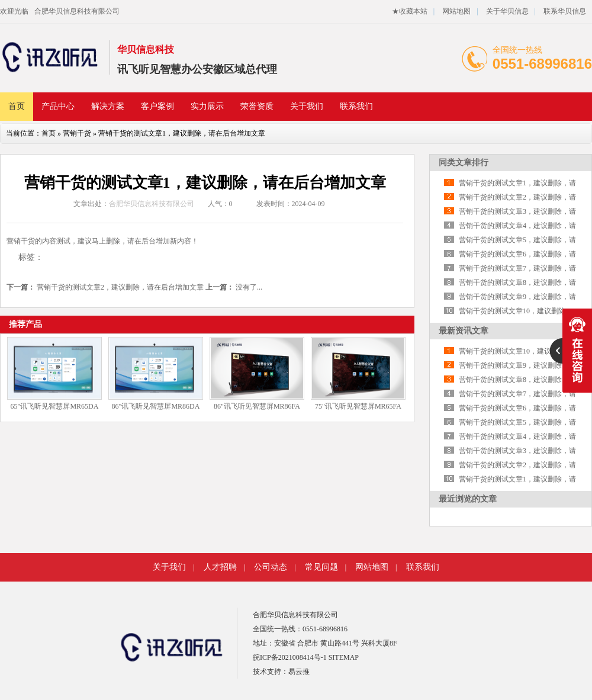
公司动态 (271, 567)
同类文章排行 (464, 163)
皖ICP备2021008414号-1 (290, 657)
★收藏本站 (410, 11)
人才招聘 (220, 567)
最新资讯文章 (464, 331)
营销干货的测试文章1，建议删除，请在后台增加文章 (182, 133)
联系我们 (356, 106)
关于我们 (307, 106)
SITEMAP (344, 657)
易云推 (299, 672)
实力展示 (207, 106)
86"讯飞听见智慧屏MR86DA (156, 406)
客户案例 (157, 106)
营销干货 (77, 133)
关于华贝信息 (507, 11)
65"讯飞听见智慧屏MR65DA (55, 406)
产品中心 (58, 106)
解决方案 (108, 106)
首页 (17, 106)
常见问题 (321, 567)
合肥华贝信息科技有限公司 (77, 11)
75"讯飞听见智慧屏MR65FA (358, 406)
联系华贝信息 (565, 11)
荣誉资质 (257, 106)
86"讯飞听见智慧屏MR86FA (257, 406)
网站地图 (456, 11)
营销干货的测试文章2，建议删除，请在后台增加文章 (120, 287)
